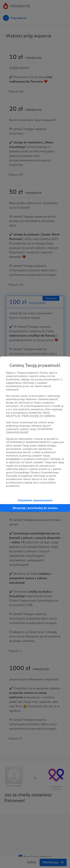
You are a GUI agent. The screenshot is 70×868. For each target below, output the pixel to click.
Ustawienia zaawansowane (35, 500)
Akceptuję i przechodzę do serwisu (35, 508)
